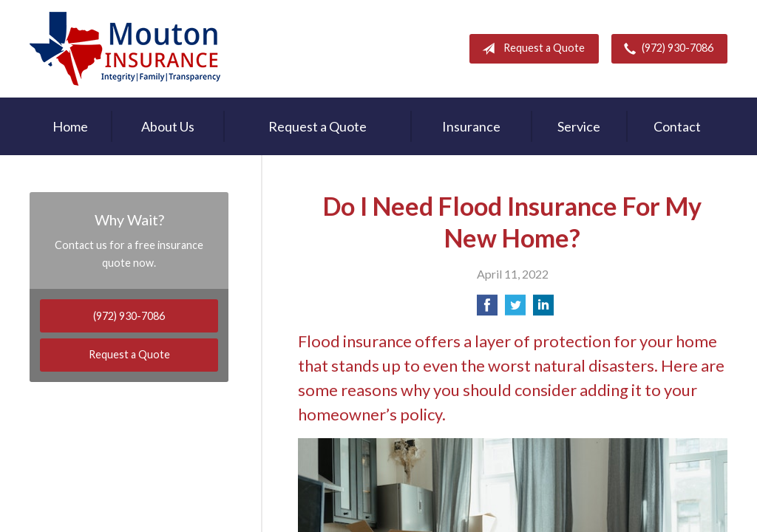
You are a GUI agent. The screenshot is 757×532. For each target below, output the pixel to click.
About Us (168, 126)
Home (70, 126)
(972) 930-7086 (666, 49)
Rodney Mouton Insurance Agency (125, 49)
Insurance (471, 126)
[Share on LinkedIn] (543, 309)
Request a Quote (530, 49)
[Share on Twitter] (515, 309)
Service (579, 126)
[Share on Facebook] (487, 309)
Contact (677, 126)
